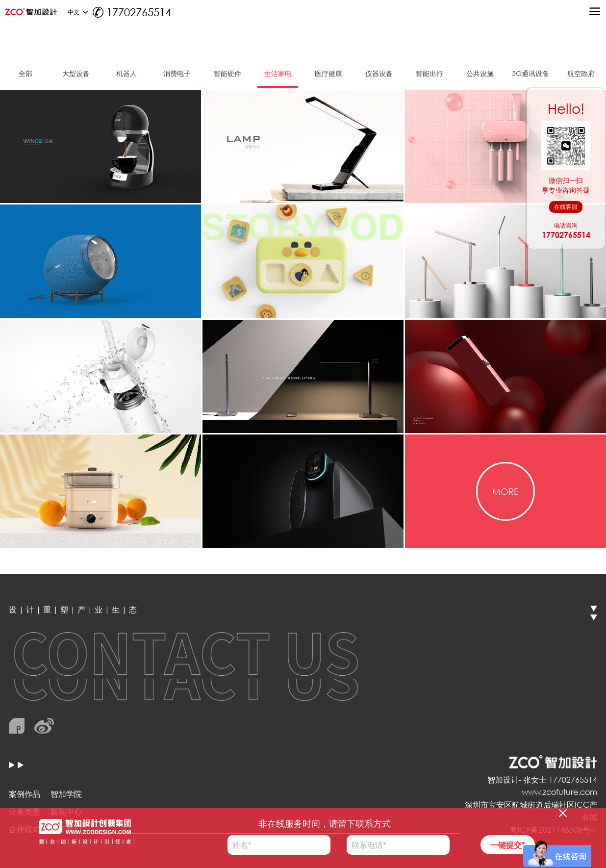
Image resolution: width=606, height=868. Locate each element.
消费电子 (177, 73)
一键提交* (508, 845)
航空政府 (581, 73)
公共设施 (480, 73)
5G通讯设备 (530, 73)
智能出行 (429, 73)
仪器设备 (379, 73)
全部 (25, 73)
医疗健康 (328, 73)
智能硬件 (227, 73)
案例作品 (25, 794)
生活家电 (278, 73)
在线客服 (566, 207)
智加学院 (66, 794)
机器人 (126, 73)
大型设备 (76, 73)
